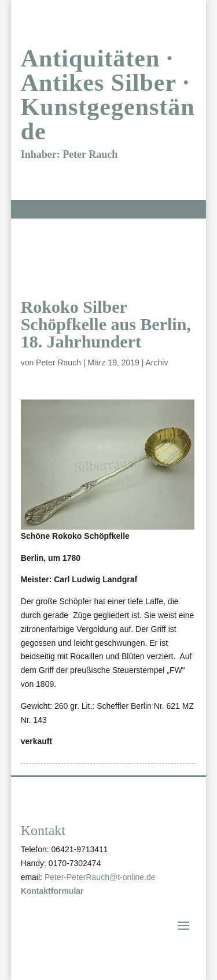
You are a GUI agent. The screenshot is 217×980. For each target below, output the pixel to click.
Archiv (157, 363)
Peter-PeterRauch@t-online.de (100, 877)
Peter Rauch (58, 363)
